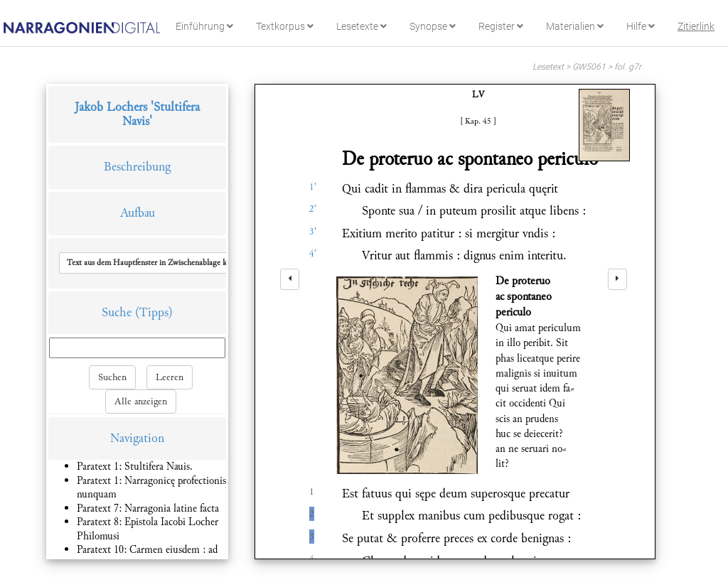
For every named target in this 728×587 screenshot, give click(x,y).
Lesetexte (362, 26)
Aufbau (138, 213)
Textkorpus (285, 26)
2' (313, 209)
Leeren (170, 377)
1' (313, 187)
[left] (290, 279)
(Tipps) (154, 312)
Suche (117, 312)
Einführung (204, 26)
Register (501, 26)
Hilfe (641, 26)
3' (313, 232)
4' (313, 254)
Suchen (112, 377)
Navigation (137, 438)
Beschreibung (137, 167)
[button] (159, 263)
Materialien (575, 26)
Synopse (433, 26)
